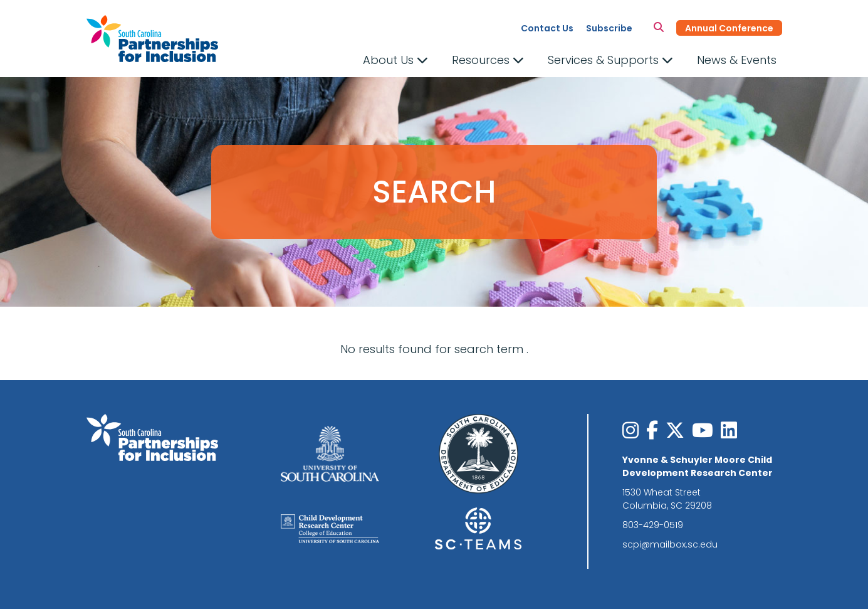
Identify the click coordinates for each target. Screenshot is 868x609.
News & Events (737, 60)
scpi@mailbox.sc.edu (670, 544)
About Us (395, 60)
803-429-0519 (653, 525)
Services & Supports (610, 60)
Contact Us (547, 28)
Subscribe (609, 28)
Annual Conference (729, 28)
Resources (488, 60)
